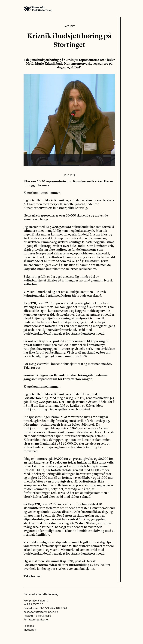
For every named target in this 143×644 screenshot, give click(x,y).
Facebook (29, 626)
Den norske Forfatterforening (38, 9)
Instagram (30, 629)
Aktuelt (69, 26)
